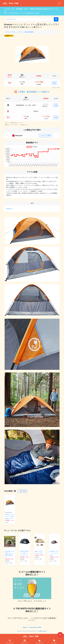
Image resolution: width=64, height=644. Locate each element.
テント (14, 32)
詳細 (54, 83)
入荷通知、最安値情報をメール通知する (34, 92)
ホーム (8, 32)
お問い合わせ (43, 631)
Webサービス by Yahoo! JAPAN (32, 627)
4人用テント (9, 36)
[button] (8, 54)
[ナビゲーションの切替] (59, 3)
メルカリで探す (45, 135)
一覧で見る (23, 491)
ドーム (20, 32)
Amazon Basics (29, 32)
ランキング (26, 631)
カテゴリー (34, 631)
